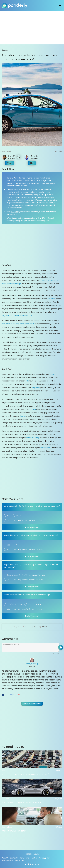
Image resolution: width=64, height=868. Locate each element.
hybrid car (31, 178)
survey (29, 218)
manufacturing (33, 438)
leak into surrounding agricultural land (18, 324)
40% (27, 381)
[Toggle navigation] (60, 6)
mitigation (35, 388)
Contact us (15, 858)
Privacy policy (45, 858)
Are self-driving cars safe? (14, 831)
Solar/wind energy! (15, 604)
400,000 (14, 212)
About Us (6, 858)
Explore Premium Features (13, 861)
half (34, 409)
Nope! (18, 516)
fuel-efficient (46, 448)
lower (53, 374)
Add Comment (32, 527)
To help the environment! (36, 575)
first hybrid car (16, 190)
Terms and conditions (29, 858)
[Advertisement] (32, 28)
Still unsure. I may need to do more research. (25, 520)
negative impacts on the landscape (17, 315)
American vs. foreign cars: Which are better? (23, 803)
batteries (51, 299)
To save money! (13, 575)
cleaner (23, 416)
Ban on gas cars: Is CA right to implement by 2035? (25, 774)
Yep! (9, 516)
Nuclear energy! (34, 604)
